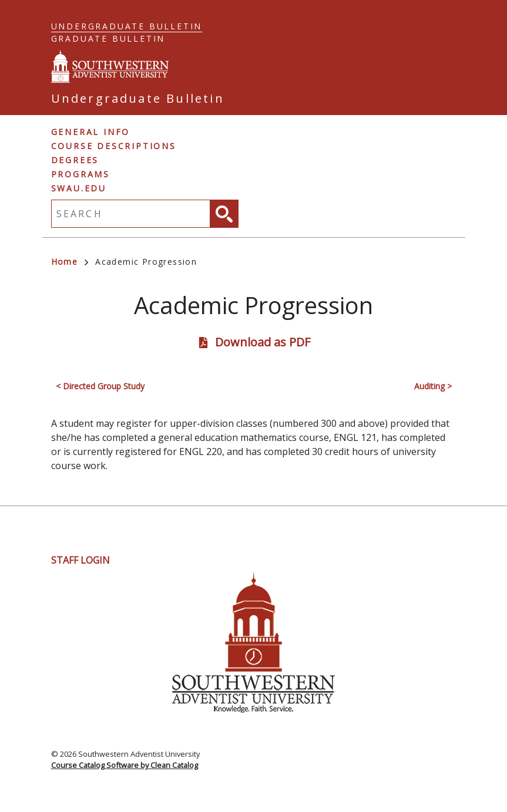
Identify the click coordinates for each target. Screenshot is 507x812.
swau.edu (79, 188)
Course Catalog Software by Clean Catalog (125, 765)
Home (70, 262)
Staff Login (80, 560)
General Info (91, 132)
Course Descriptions (114, 146)
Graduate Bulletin (108, 38)
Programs (80, 174)
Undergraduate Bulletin (127, 26)
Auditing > (433, 386)
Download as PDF (263, 342)
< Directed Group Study (100, 386)
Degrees (75, 160)
